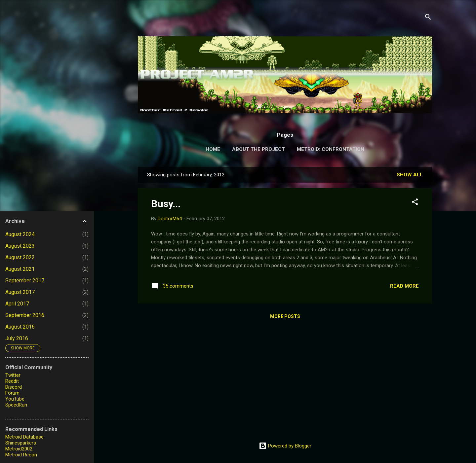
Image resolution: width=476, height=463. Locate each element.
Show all (410, 175)
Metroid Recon (21, 455)
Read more (404, 286)
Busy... (166, 204)
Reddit (12, 381)
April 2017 (17, 304)
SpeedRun (16, 405)
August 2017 (20, 292)
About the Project (258, 149)
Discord (14, 387)
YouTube (15, 399)
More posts (285, 316)
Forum (12, 393)
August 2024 (20, 234)
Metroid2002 (19, 449)
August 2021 (20, 269)
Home (213, 149)
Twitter (13, 375)
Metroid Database (24, 437)
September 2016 (25, 315)
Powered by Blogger (285, 446)
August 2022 (20, 257)
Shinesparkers (21, 443)
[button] (415, 203)
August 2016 (20, 327)
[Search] (428, 18)
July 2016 (17, 338)
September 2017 (25, 281)
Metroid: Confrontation (331, 149)
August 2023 (20, 246)
